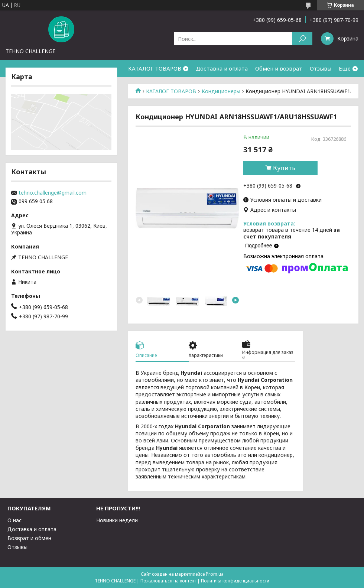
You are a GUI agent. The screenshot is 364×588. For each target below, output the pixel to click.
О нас (14, 520)
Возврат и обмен (29, 538)
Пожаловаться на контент (168, 581)
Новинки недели (117, 520)
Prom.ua (215, 574)
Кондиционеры (221, 91)
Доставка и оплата (222, 68)
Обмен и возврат (279, 68)
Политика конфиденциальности (235, 581)
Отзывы (321, 68)
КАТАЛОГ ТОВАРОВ (155, 68)
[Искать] (302, 39)
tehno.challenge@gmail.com (53, 193)
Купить (284, 168)
